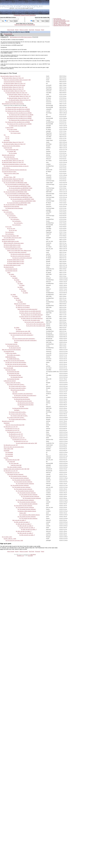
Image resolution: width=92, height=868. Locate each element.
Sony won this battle (8, 368)
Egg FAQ (56, 22)
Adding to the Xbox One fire (8, 239)
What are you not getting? (20, 304)
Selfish (9, 272)
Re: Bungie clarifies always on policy (10, 241)
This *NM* (22, 406)
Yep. (5, 135)
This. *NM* (15, 392)
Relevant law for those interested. (12, 206)
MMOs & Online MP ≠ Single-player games (14, 243)
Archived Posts (31, 25)
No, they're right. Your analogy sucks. (31, 320)
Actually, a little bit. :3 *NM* (10, 539)
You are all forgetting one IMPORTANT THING (13, 181)
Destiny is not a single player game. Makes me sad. (19, 250)
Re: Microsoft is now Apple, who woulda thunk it (25, 395)
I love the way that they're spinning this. (13, 82)
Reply (17, 30)
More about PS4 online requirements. (14, 102)
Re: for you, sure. (11, 228)
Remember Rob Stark (11, 370)
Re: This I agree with (14, 463)
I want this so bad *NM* (16, 465)
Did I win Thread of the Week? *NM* (10, 236)
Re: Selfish (12, 274)
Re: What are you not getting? (23, 306)
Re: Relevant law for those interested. (14, 208)
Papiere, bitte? (23, 513)
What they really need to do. (9, 155)
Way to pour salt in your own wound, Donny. (14, 447)
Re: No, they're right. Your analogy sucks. (34, 322)
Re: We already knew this (11, 269)
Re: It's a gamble (13, 153)
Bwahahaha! (7, 423)
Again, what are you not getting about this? (28, 309)
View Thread (11, 30)
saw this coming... (6, 168)
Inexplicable (7, 451)
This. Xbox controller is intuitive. (15, 467)
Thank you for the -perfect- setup (11, 173)
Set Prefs (32, 30)
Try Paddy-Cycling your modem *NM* (18, 126)
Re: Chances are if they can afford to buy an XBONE (18, 109)
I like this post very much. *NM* (23, 331)
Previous (38, 30)
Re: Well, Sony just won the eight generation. (14, 361)
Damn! (7, 175)
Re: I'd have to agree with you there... (16, 384)
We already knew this (9, 267)
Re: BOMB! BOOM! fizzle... (14, 359)
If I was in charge (9, 128)
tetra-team (30, 556)
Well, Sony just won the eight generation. (11, 350)
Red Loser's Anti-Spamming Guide (61, 21)
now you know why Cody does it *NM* (14, 540)
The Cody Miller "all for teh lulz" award (13, 238)
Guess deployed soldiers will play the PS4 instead (14, 85)
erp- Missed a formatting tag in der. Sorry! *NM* (16, 107)
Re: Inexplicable (9, 452)
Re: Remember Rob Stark (13, 372)
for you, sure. (9, 227)
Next (43, 30)
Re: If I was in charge (12, 129)
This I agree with (11, 462)
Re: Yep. (8, 137)
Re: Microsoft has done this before (20, 397)
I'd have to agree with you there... (13, 383)
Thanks (16, 342)
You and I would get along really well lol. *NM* (26, 443)
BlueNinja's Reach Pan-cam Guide (61, 26)
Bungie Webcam (57, 19)
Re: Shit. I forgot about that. (12, 159)
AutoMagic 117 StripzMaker (60, 23)
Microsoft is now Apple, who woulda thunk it (22, 394)
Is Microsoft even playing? (10, 381)
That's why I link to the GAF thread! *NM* (15, 425)
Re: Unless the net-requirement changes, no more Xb (16, 166)
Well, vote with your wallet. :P (19, 520)
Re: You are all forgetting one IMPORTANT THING (15, 183)
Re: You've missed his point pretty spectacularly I (22, 335)
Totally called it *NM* (9, 449)
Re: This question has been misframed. (18, 476)
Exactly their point (8, 148)
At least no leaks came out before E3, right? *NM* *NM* (17, 469)
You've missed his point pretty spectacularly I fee (20, 333)
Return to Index (24, 30)
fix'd (13, 337)
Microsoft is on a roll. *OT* (8, 421)
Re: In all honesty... (8, 212)
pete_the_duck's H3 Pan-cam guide (62, 24)
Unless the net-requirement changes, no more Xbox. (14, 164)
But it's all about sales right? (12, 150)
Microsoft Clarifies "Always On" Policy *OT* (11, 76)
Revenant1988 (8, 34)
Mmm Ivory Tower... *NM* (10, 177)
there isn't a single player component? (18, 252)
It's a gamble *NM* (12, 151)
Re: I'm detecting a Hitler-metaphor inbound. (30, 515)
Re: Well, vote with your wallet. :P (22, 522)
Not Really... (17, 410)
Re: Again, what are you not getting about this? (30, 311)
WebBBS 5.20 (20, 556)
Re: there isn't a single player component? (20, 254)
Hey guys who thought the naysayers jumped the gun (14, 170)
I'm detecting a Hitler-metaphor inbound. (27, 511)
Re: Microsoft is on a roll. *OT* (11, 427)
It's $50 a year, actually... (11, 353)
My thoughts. (7, 140)
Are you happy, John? (7, 537)
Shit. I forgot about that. (9, 157)
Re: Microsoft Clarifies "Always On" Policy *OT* (13, 78)
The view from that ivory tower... (9, 172)
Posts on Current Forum (21, 25)
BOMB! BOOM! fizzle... (11, 357)
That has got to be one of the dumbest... (11, 146)
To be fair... (6, 458)
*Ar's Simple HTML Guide (59, 20)
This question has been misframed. (15, 474)
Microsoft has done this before (18, 390)
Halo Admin (33, 554)
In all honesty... (6, 210)
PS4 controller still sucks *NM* (13, 460)
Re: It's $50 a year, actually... (14, 355)
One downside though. (9, 351)
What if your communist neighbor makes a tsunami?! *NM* (17, 80)
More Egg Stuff (62, 22)
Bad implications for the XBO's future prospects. (21, 37)
